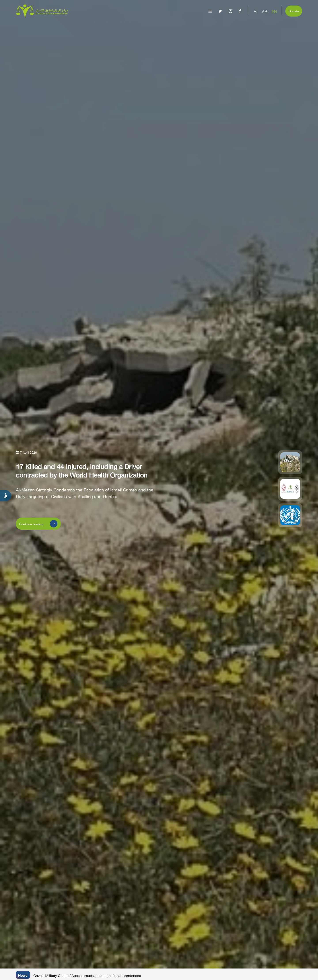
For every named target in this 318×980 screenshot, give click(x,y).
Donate (294, 11)
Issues (155, 26)
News (23, 975)
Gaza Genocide (130, 26)
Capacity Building (240, 26)
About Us (103, 26)
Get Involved (275, 26)
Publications (180, 26)
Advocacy (208, 26)
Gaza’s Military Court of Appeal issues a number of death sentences (87, 975)
